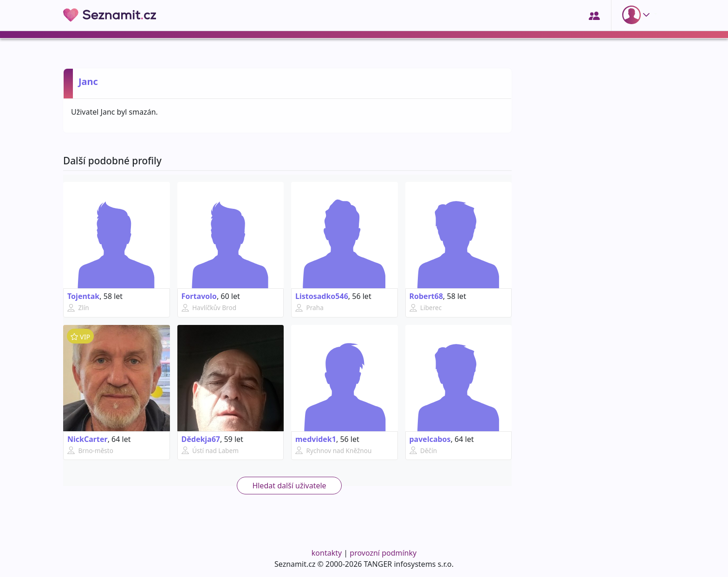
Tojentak (83, 296)
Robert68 (426, 296)
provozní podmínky (383, 553)
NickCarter (88, 439)
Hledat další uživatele (289, 486)
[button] (638, 15)
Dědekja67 (201, 439)
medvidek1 (316, 439)
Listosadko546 (322, 296)
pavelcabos (430, 439)
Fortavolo (199, 296)
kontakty (327, 553)
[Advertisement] (592, 393)
